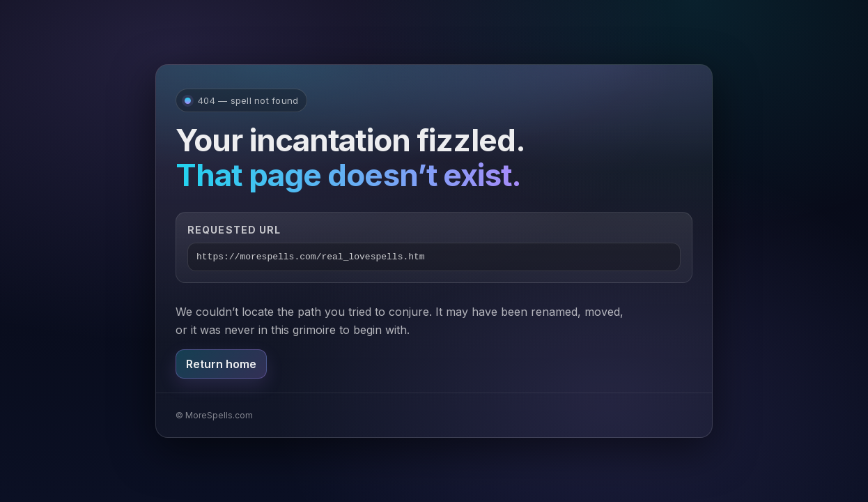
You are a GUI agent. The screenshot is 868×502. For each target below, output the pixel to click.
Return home (221, 364)
